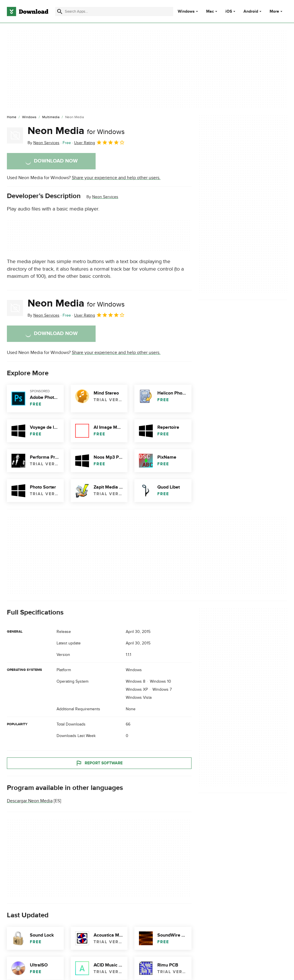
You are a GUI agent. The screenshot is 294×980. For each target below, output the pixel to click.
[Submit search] (60, 12)
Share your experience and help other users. (116, 178)
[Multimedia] (51, 117)
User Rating (99, 142)
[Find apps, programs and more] (114, 12)
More (277, 11)
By (43, 143)
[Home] (12, 117)
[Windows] (29, 117)
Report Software (99, 763)
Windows (186, 12)
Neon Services (105, 197)
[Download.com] (28, 12)
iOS (229, 12)
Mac (210, 12)
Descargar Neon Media (30, 801)
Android (251, 12)
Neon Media (76, 131)
